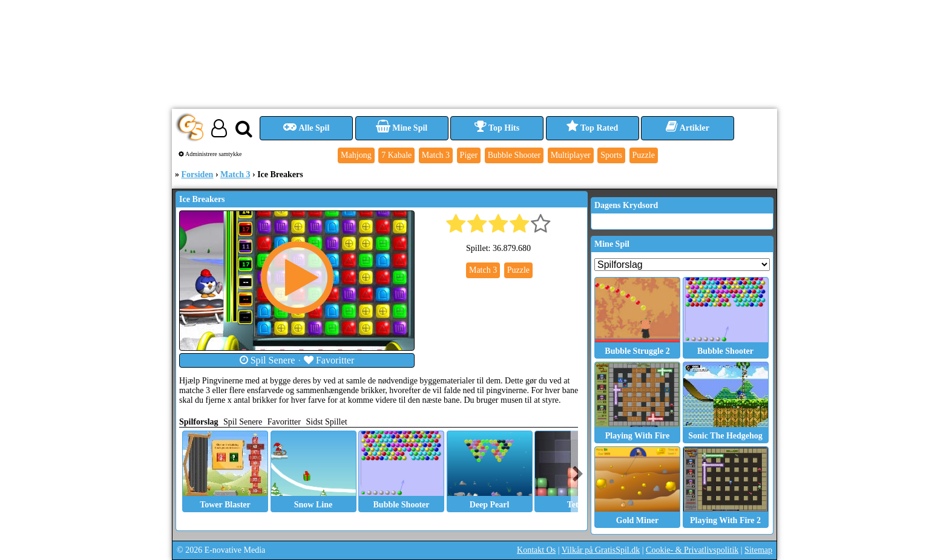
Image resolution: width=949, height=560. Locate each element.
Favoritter (329, 360)
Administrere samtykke (210, 154)
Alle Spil (307, 128)
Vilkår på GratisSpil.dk (601, 550)
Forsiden (198, 174)
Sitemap (758, 550)
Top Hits (497, 128)
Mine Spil (402, 128)
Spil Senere (268, 360)
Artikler (688, 128)
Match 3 (235, 174)
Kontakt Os (536, 550)
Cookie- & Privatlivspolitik (692, 550)
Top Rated (592, 128)
